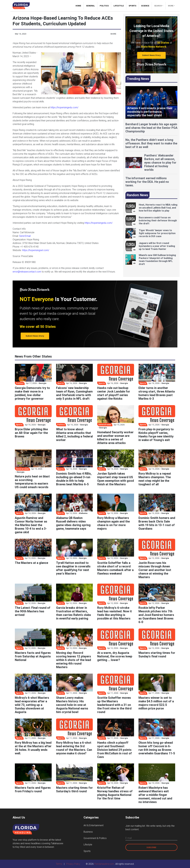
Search (158, 6)
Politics (104, 6)
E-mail (129, 838)
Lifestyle (119, 6)
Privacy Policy (73, 864)
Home (80, 6)
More (171, 6)
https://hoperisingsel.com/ (36, 250)
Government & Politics (95, 838)
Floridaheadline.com (104, 864)
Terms (59, 864)
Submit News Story (151, 55)
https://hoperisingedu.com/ (64, 107)
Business (88, 832)
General (90, 6)
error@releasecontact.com (27, 272)
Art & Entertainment (94, 825)
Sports (132, 6)
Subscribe (151, 847)
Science (145, 6)
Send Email (25, 236)
